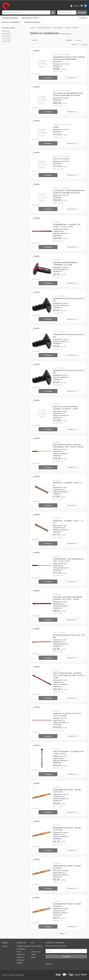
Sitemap (5, 946)
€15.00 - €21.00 (6, 36)
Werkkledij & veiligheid (33, 22)
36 (83, 44)
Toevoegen (81, 13)
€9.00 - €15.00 (6, 34)
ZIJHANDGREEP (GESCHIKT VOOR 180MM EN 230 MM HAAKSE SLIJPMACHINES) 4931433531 (69, 59)
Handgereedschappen (11, 18)
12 (78, 44)
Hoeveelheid (36, 74)
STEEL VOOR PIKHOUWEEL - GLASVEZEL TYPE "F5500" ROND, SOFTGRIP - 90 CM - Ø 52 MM (69, 675)
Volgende (63, 934)
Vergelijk (34, 40)
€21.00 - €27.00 (6, 39)
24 (81, 44)
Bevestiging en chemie (31, 18)
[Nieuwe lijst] (72, 78)
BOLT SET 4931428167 (61, 159)
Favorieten (83, 18)
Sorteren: (69, 40)
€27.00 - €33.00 (6, 41)
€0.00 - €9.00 (6, 31)
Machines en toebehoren (12, 22)
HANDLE (56, 127)
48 (86, 44)
